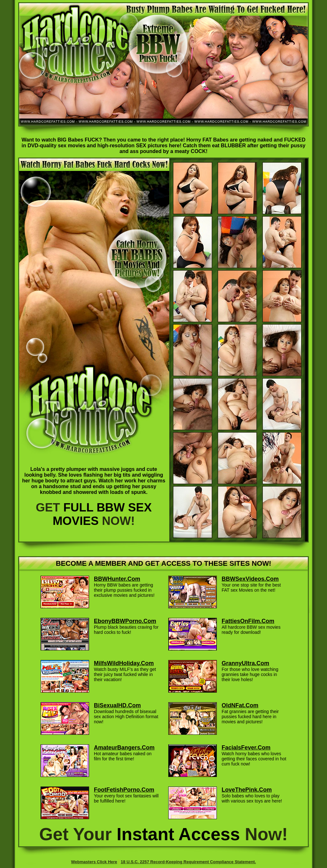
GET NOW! (94, 514)
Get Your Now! (163, 834)
